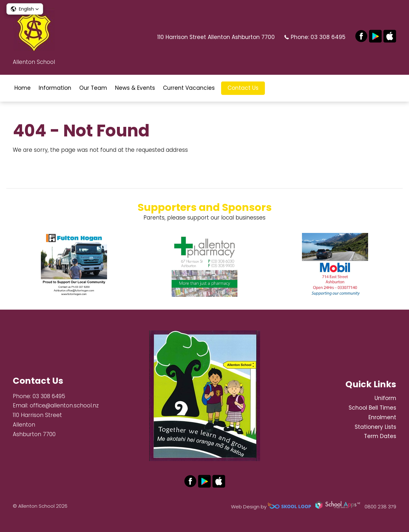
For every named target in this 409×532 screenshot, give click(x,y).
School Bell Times (372, 408)
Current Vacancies (189, 88)
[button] (25, 9)
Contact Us (243, 88)
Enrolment (382, 417)
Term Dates (380, 436)
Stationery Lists (375, 427)
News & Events (135, 88)
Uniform (385, 398)
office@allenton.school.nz (64, 405)
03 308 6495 (328, 37)
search (275, 88)
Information (55, 88)
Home (23, 88)
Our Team (93, 88)
